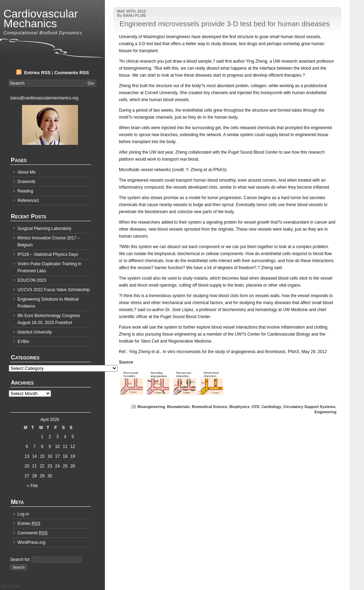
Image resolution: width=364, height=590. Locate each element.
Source (126, 362)
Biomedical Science (210, 407)
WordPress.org (31, 542)
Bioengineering (151, 407)
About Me (26, 172)
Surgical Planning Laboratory (44, 229)
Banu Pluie (11, 586)
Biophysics (240, 407)
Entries (29, 524)
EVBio (23, 342)
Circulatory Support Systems (309, 407)
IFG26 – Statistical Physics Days (48, 254)
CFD (256, 407)
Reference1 (28, 201)
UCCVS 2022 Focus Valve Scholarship (54, 290)
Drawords (26, 182)
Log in (23, 514)
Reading (25, 191)
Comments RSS (72, 73)
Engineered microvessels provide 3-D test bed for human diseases (225, 24)
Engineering (326, 412)
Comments (33, 533)
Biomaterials (179, 407)
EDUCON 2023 (32, 280)
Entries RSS (37, 73)
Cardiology (271, 407)
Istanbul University (35, 332)
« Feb (32, 486)
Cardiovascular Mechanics (41, 19)
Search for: (20, 560)
